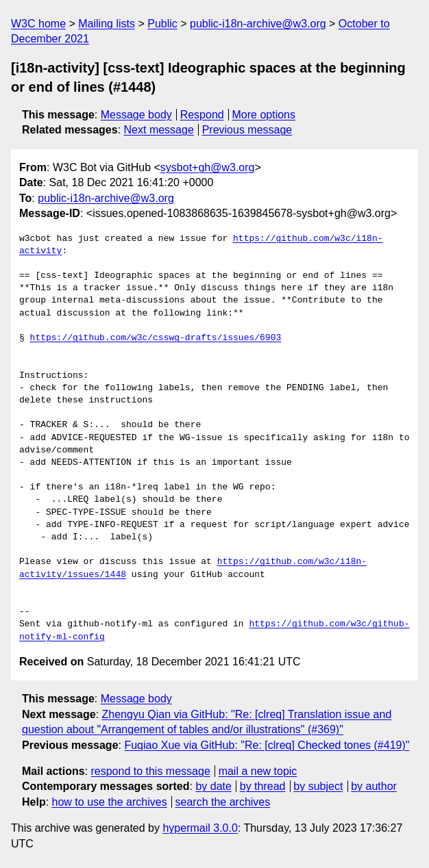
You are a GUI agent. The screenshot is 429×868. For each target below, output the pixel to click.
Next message (159, 130)
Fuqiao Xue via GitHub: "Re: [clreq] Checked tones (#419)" (267, 745)
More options (264, 115)
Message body (136, 115)
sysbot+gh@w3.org (208, 167)
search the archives (223, 802)
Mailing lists (107, 24)
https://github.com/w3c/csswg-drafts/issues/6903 (156, 338)
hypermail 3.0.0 (200, 828)
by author (374, 786)
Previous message (247, 130)
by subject (318, 786)
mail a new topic (258, 771)
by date (213, 786)
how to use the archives (110, 802)
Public (162, 24)
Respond (202, 115)
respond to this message (150, 771)
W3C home (38, 24)
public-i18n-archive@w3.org (258, 24)
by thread (263, 786)
